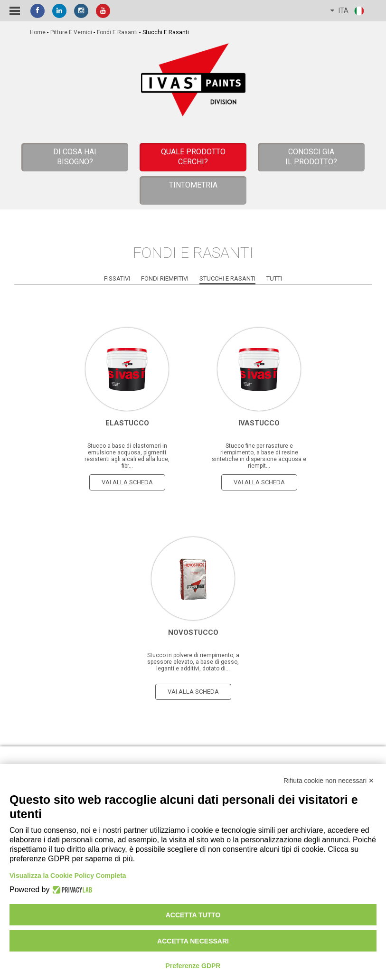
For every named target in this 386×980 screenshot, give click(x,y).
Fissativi (117, 278)
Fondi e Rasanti (117, 32)
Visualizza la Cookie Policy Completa (68, 876)
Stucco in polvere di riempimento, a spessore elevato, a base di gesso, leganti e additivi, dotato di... (193, 662)
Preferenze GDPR (193, 966)
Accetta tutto (193, 915)
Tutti (274, 278)
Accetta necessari (193, 941)
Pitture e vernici (71, 32)
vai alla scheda (127, 482)
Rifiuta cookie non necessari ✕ (329, 781)
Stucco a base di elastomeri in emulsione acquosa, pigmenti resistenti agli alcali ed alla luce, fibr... (127, 456)
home (38, 32)
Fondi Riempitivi (165, 278)
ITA (348, 11)
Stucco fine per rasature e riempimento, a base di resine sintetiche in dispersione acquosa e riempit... (259, 456)
